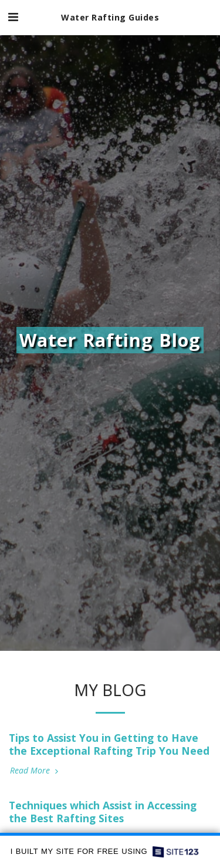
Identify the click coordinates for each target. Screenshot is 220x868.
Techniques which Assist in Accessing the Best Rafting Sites (103, 812)
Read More (35, 771)
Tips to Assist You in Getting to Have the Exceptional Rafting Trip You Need (109, 744)
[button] (13, 17)
